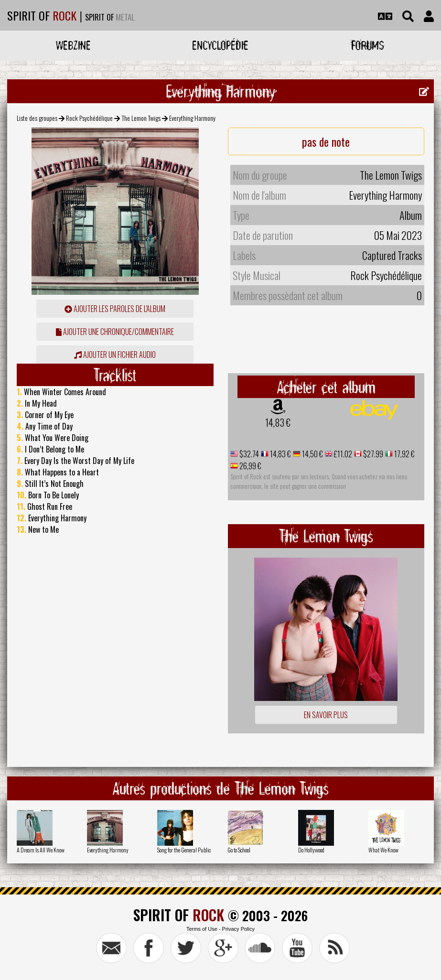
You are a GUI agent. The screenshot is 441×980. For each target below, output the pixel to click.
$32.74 (248, 454)
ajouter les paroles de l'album (115, 309)
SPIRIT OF (42, 15)
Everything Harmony (108, 850)
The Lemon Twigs (141, 118)
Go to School (239, 850)
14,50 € (312, 454)
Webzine (73, 45)
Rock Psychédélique (89, 118)
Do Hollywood (311, 850)
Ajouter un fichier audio (115, 355)
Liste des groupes (37, 118)
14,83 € (278, 422)
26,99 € (250, 466)
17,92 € (404, 454)
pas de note (326, 141)
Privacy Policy (238, 929)
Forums (368, 45)
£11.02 (342, 454)
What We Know (383, 850)
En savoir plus (326, 715)
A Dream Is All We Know (41, 850)
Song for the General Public (184, 850)
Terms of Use (202, 929)
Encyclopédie (220, 45)
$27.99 (372, 454)
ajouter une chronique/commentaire (115, 332)
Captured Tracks (392, 255)
